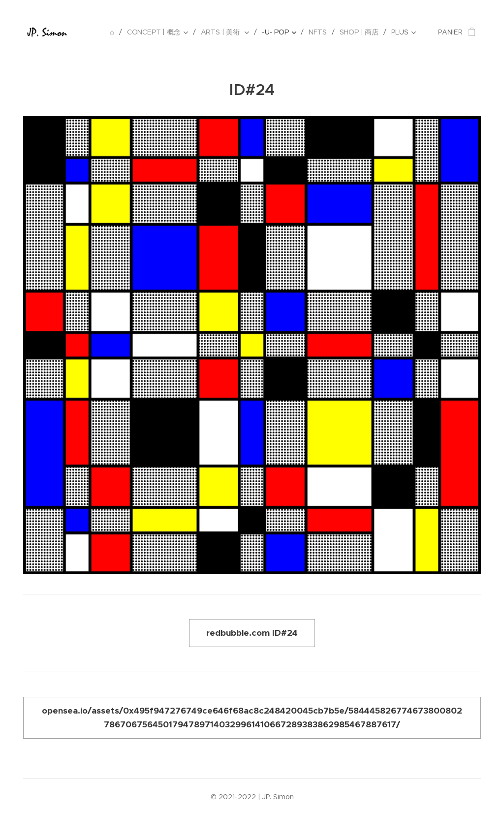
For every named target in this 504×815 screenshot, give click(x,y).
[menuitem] (113, 32)
